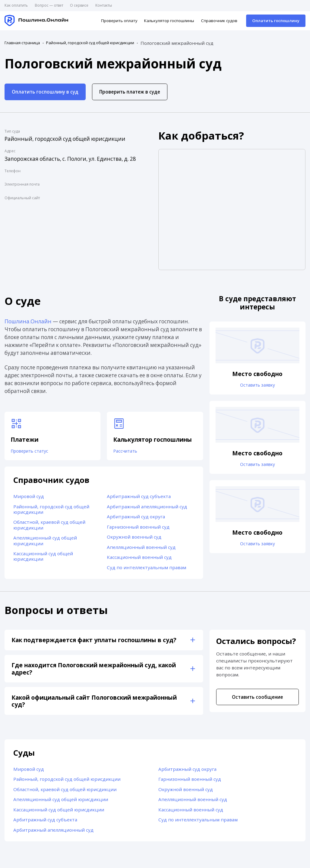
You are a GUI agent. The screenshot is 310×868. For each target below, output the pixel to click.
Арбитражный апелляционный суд (147, 508)
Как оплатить (16, 5)
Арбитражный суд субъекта (139, 498)
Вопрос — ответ (49, 5)
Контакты (104, 5)
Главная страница (22, 43)
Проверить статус (33, 452)
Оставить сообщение (257, 699)
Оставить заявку (257, 385)
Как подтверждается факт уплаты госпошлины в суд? (94, 642)
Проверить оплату (119, 21)
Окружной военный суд (134, 539)
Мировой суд (29, 498)
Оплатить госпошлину (276, 21)
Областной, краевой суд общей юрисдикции (49, 527)
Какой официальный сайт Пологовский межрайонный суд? (94, 703)
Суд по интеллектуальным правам (147, 569)
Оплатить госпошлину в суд (45, 92)
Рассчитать (127, 452)
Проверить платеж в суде (130, 92)
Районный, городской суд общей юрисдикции (90, 43)
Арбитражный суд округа (136, 519)
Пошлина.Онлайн (28, 321)
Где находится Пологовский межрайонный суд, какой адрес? (94, 671)
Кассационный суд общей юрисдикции (43, 558)
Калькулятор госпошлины (169, 21)
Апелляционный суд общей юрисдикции (45, 543)
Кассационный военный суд (139, 559)
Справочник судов (219, 21)
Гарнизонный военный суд (138, 529)
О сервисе (79, 5)
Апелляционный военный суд (141, 549)
